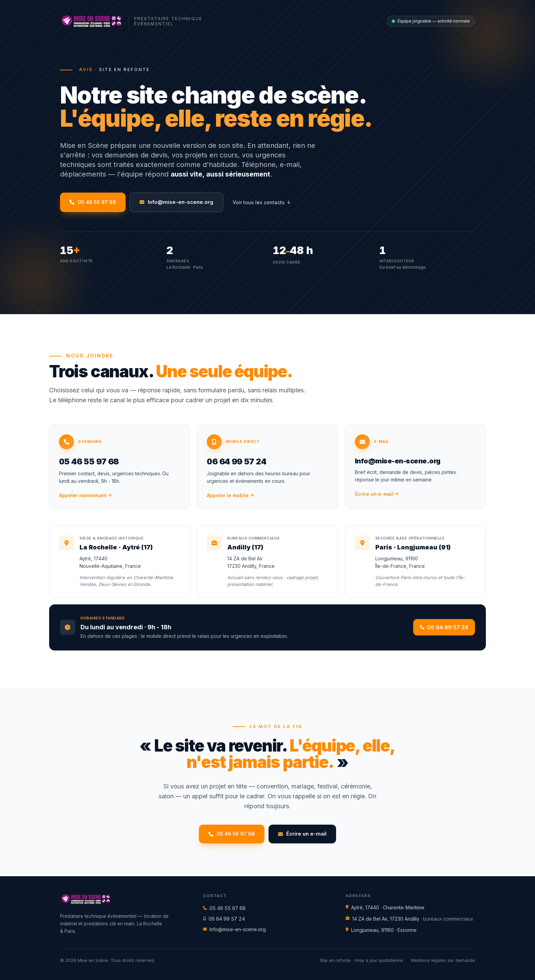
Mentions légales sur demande (443, 960)
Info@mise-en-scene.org (234, 929)
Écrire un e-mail (302, 834)
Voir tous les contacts (261, 202)
